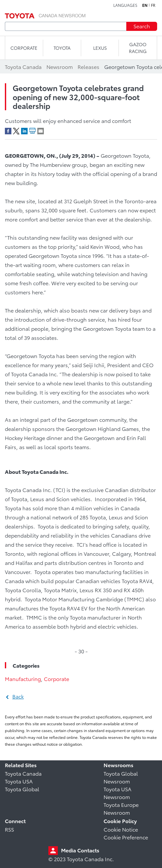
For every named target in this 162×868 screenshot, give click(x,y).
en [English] (145, 5)
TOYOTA (62, 48)
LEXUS (100, 48)
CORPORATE (24, 48)
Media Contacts (80, 850)
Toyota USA (19, 781)
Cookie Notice (121, 829)
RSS (9, 829)
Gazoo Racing (138, 48)
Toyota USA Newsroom (118, 793)
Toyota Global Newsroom (121, 777)
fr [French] (153, 5)
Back (18, 696)
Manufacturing (23, 679)
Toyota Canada (23, 773)
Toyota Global (22, 789)
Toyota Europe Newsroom (121, 808)
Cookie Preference (126, 837)
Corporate (56, 679)
